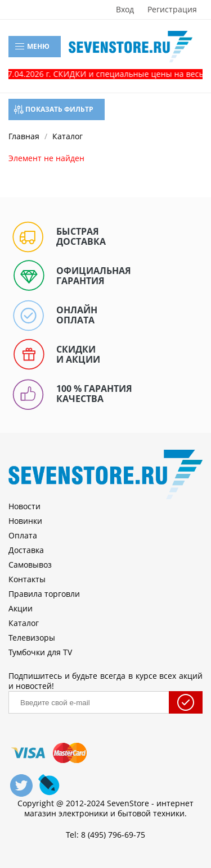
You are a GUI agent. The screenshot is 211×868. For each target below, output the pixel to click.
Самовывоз (30, 565)
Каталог (24, 623)
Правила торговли (44, 594)
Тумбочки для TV (40, 652)
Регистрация (172, 10)
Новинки (25, 521)
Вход (125, 10)
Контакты (27, 579)
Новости (24, 506)
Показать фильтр (54, 109)
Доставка (26, 550)
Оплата (23, 535)
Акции (21, 608)
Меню (32, 47)
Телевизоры (32, 638)
